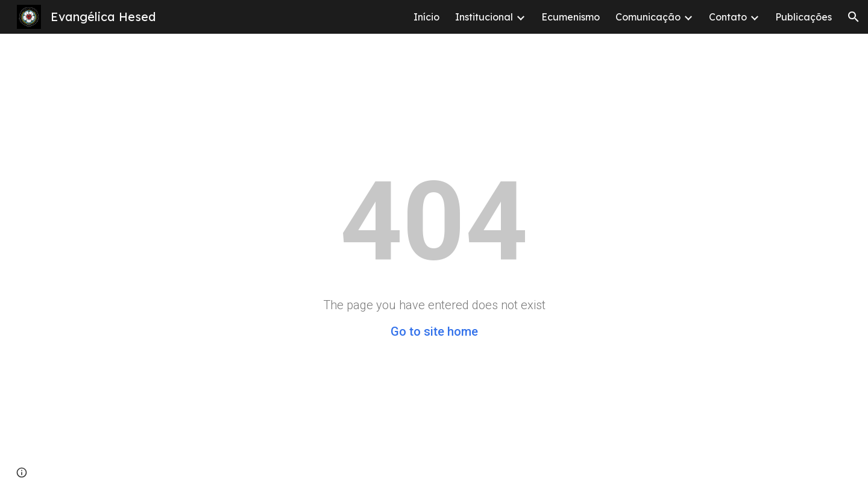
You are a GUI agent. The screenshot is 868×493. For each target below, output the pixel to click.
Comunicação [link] (648, 17)
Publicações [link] (804, 17)
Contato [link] (728, 17)
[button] (854, 17)
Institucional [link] (484, 17)
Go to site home (434, 331)
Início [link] (426, 17)
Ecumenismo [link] (571, 17)
